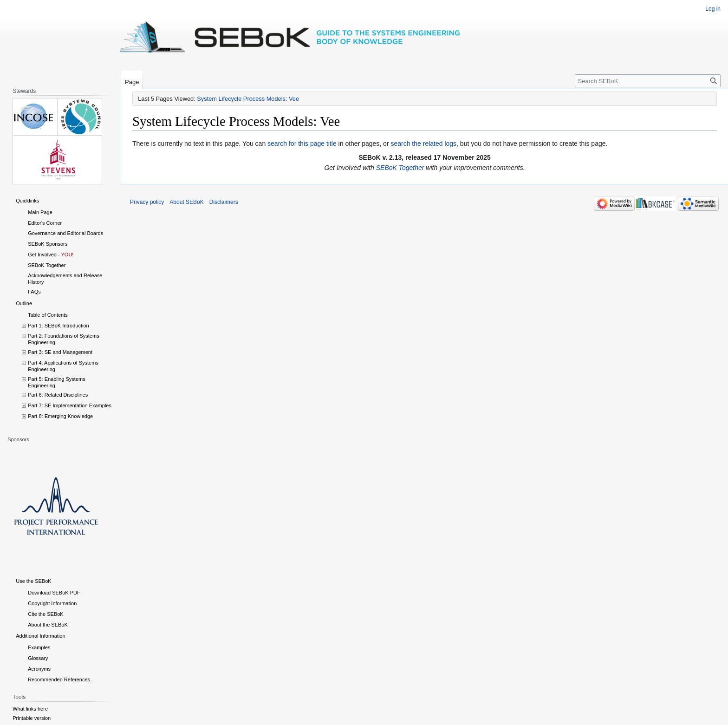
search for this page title (302, 144)
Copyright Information (52, 603)
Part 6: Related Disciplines (58, 395)
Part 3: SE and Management (60, 352)
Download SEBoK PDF (54, 593)
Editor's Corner (45, 223)
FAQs (34, 292)
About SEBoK (186, 202)
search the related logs (423, 144)
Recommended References (59, 679)
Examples (39, 647)
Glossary (38, 658)
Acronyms (39, 669)
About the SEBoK (48, 625)
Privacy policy (147, 202)
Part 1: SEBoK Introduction (58, 326)
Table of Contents (48, 315)
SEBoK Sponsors (48, 244)
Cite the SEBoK (45, 614)
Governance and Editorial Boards (65, 233)
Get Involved (42, 255)
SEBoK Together (400, 168)
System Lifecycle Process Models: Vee (248, 99)
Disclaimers (224, 202)
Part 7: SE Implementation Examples (70, 405)
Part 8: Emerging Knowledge (60, 416)
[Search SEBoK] (648, 81)
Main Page (40, 212)
